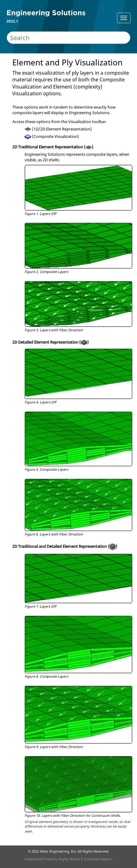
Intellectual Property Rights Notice (52, 859)
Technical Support (98, 859)
